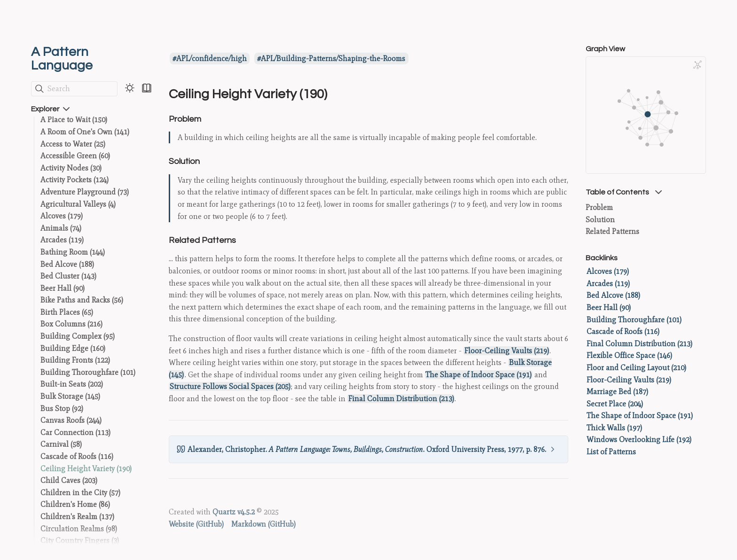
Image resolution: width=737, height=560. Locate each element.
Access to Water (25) (73, 144)
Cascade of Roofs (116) (77, 456)
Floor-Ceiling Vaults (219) (507, 351)
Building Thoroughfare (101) (88, 372)
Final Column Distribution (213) (401, 399)
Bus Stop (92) (62, 408)
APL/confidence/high (212, 58)
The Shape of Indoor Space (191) (478, 375)
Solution (600, 220)
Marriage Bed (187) (617, 392)
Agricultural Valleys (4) (78, 204)
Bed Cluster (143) (68, 276)
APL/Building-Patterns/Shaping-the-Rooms (333, 58)
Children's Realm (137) (77, 517)
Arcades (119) (62, 240)
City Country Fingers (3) (80, 541)
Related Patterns (612, 231)
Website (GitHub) (196, 524)
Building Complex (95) (78, 336)
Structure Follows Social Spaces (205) (230, 386)
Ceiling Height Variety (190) (86, 469)
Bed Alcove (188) (67, 264)
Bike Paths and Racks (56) (82, 300)
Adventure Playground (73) (85, 192)
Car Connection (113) (75, 432)
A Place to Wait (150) (74, 120)
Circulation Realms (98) (79, 529)
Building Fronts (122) (75, 360)
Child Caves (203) (69, 480)
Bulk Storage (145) (70, 396)
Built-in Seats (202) (72, 384)
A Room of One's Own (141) (85, 132)
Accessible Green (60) (75, 156)
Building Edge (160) (73, 348)
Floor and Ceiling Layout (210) (636, 368)
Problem (599, 207)
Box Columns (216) (71, 324)
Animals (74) (61, 228)
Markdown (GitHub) (263, 524)
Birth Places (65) (67, 312)
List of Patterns (611, 452)
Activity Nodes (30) (71, 168)
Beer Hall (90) (63, 288)
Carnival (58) (61, 444)
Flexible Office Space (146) (629, 355)
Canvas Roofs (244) (71, 420)
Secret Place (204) (615, 404)
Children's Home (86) (75, 504)
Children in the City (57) (80, 493)
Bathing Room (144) (73, 252)
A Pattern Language (62, 59)
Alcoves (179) (62, 216)
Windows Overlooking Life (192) (639, 439)
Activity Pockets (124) (74, 180)
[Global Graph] (698, 65)
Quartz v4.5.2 (234, 512)
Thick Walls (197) (614, 428)
